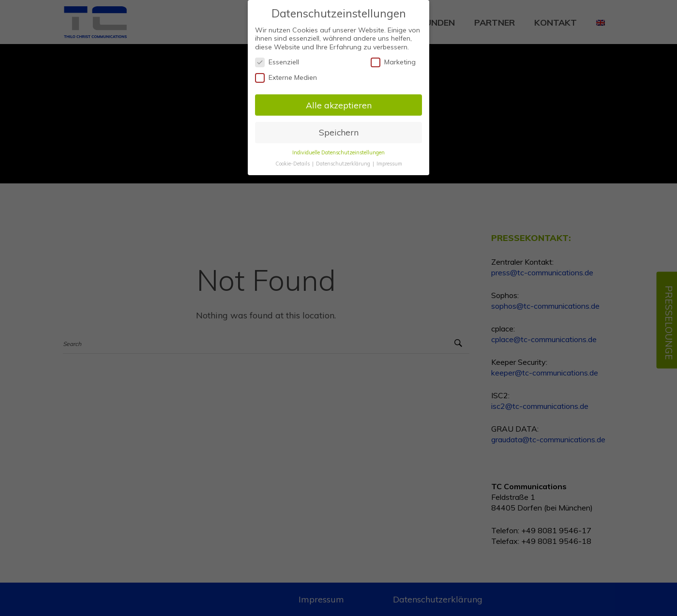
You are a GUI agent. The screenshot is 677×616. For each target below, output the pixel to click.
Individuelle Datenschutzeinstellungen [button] (338, 148)
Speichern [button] (339, 128)
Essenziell (277, 58)
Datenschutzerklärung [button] (344, 159)
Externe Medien (286, 73)
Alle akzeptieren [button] (339, 101)
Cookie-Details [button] (293, 159)
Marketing (393, 58)
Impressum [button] (389, 159)
